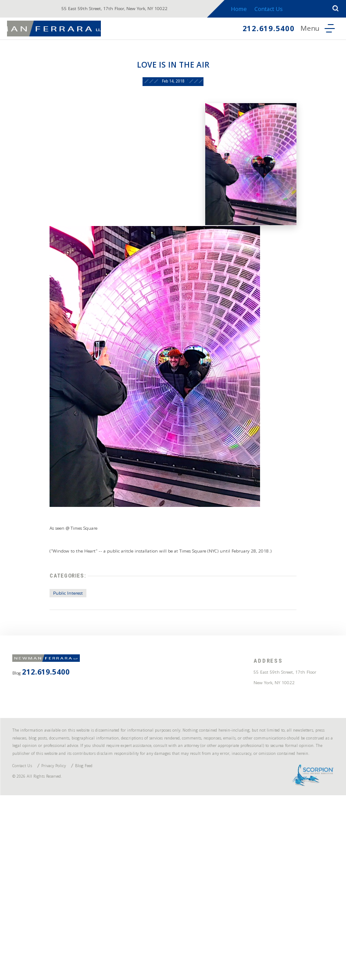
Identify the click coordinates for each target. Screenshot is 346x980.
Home (251, 11)
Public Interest (42, 675)
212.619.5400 (247, 32)
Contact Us (286, 11)
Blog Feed (119, 939)
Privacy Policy (75, 939)
